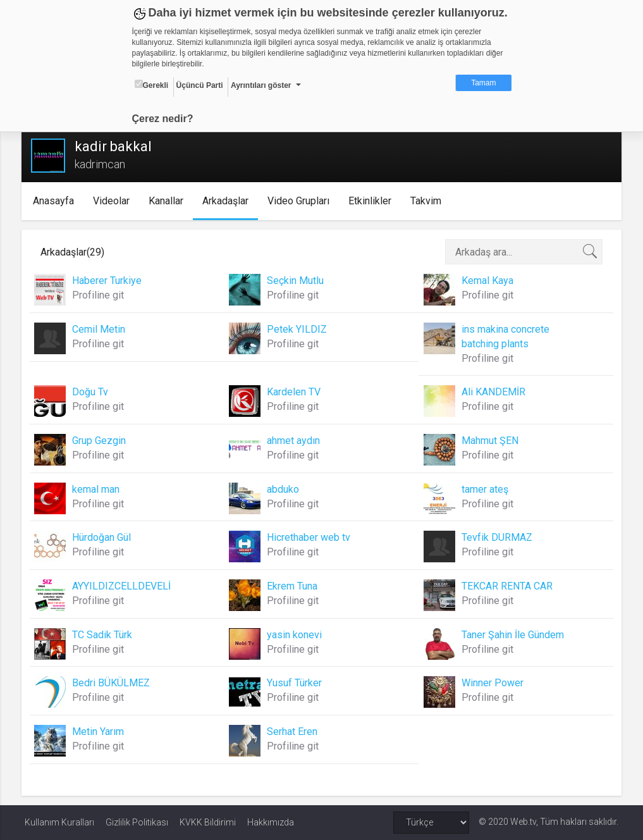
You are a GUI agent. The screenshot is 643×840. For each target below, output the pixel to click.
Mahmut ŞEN (489, 441)
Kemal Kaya (486, 281)
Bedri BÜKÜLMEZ (114, 683)
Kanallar (168, 201)
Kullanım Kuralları (59, 822)
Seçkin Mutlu (296, 281)
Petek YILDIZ (297, 329)
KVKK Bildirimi (208, 822)
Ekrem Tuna (293, 586)
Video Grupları (301, 201)
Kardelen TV (294, 392)
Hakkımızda (271, 822)
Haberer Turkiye (110, 281)
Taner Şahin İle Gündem (511, 635)
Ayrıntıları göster (261, 85)
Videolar (114, 201)
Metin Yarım (101, 732)
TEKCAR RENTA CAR (506, 586)
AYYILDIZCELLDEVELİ (125, 586)
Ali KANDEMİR (492, 392)
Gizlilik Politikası (137, 822)
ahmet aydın (294, 441)
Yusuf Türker (295, 683)
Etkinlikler (372, 201)
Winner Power (491, 683)
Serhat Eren (293, 732)
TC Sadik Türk (105, 635)
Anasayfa (56, 201)
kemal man (99, 489)
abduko (284, 489)
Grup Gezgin (102, 441)
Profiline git (101, 295)
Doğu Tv (93, 392)
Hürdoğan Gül (105, 537)
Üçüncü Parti (200, 85)
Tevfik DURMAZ (496, 537)
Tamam (483, 83)
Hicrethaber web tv (309, 537)
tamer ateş (484, 489)
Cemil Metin (102, 329)
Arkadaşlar (228, 201)
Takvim (428, 201)
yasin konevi (295, 635)
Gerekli (152, 85)
